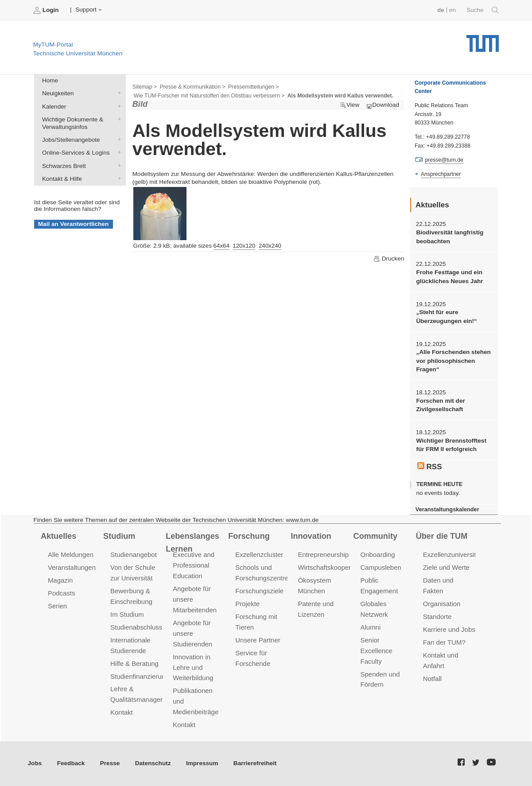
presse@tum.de (444, 160)
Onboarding (378, 554)
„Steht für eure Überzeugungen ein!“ (446, 316)
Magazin (60, 580)
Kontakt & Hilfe (117, 178)
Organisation (442, 604)
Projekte (247, 604)
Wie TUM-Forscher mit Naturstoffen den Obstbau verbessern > (209, 96)
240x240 (270, 246)
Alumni (371, 627)
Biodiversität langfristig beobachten (450, 237)
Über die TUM (442, 536)
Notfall (432, 679)
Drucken (388, 259)
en (452, 10)
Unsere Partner (258, 640)
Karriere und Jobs (449, 629)
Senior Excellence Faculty (377, 651)
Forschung (249, 536)
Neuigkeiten (117, 93)
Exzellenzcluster (259, 554)
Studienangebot (134, 554)
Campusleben (381, 567)
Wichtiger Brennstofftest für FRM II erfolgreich (451, 445)
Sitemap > (145, 87)
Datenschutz (153, 763)
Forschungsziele (259, 591)
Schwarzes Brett (117, 165)
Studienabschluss (136, 627)
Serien (57, 606)
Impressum (202, 763)
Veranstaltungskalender (447, 509)
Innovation (311, 536)
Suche (483, 10)
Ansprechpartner (441, 174)
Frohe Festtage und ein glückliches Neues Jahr (449, 276)
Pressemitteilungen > (254, 87)
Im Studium (127, 614)
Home (50, 80)
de (441, 10)
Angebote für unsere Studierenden (192, 633)
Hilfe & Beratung (134, 663)
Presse (110, 763)
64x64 (221, 246)
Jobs (35, 763)
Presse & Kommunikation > (193, 87)
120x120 (244, 246)
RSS (430, 467)
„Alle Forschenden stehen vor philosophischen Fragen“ (453, 361)
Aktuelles (58, 536)
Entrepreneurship (323, 554)
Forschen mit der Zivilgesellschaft (440, 405)
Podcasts (62, 593)
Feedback (71, 763)
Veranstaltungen (72, 567)
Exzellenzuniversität (452, 554)
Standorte (437, 617)
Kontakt (122, 712)
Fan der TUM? (444, 642)
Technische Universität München (483, 40)
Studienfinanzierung (140, 676)
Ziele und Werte (446, 567)
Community (375, 536)
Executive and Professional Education (194, 565)
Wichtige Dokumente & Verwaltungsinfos (117, 119)
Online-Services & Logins (117, 152)
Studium (119, 536)
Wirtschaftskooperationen (335, 567)
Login (47, 10)
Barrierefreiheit (255, 763)
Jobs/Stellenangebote (117, 140)
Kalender (117, 106)
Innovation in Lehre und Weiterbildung (193, 667)
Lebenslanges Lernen (192, 543)
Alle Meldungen (71, 554)
